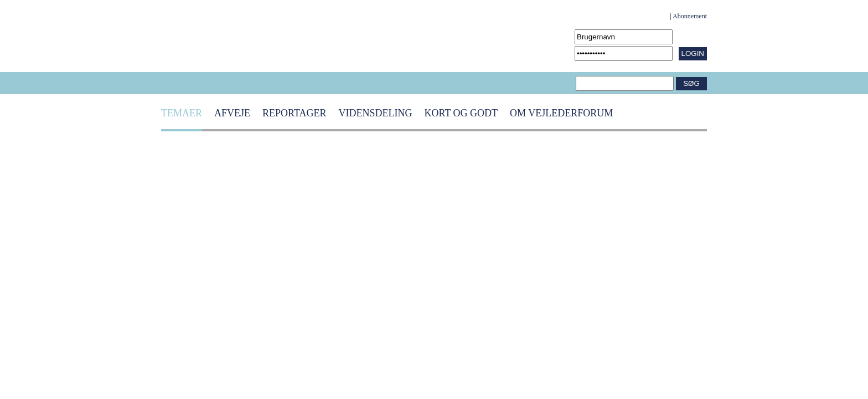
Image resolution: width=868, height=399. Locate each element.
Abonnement (690, 16)
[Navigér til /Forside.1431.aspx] (197, 36)
